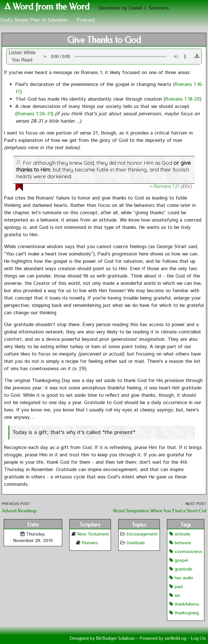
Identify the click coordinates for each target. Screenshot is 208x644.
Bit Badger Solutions (116, 638)
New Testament (93, 534)
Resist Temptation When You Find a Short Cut (160, 511)
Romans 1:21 (167, 186)
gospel (179, 560)
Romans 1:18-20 (183, 99)
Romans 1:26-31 (34, 114)
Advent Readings (19, 511)
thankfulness (184, 604)
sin (175, 596)
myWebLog (176, 638)
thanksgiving (184, 613)
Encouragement (142, 534)
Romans (90, 543)
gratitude (181, 569)
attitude (180, 534)
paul (176, 587)
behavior (180, 543)
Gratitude (136, 543)
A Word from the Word (47, 7)
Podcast (86, 20)
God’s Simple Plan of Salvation (34, 20)
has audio (181, 578)
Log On (198, 638)
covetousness (186, 552)
